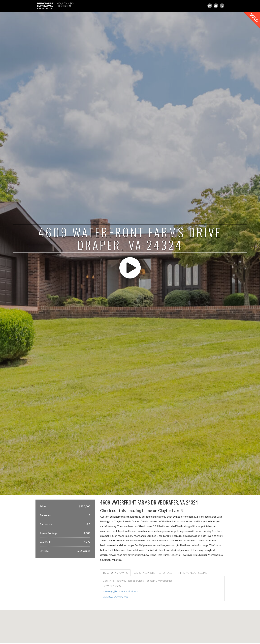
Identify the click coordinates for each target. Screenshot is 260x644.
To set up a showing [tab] (115, 573)
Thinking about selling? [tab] (193, 573)
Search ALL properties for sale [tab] (153, 573)
